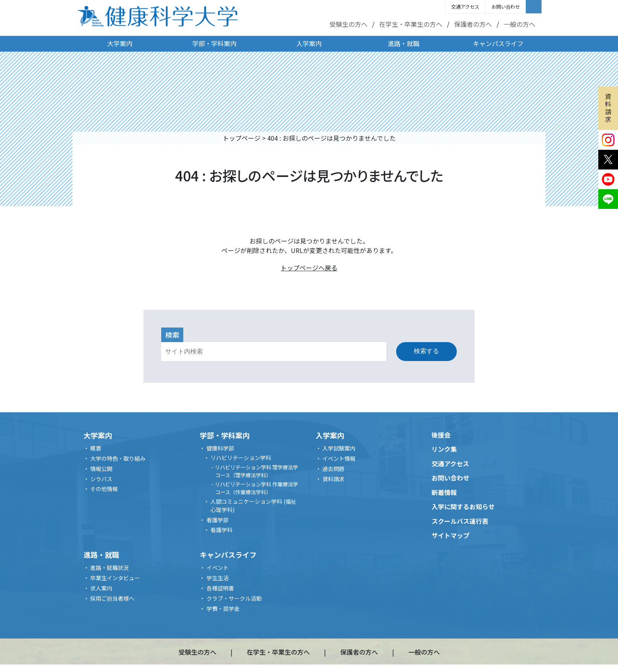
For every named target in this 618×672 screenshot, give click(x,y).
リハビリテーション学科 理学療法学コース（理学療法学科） (256, 471)
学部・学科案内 (214, 43)
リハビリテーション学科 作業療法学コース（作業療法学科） (256, 488)
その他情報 (104, 489)
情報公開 (101, 469)
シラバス (101, 479)
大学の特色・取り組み (118, 458)
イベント (218, 568)
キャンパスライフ (498, 43)
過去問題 (333, 469)
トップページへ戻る (309, 268)
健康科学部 (220, 448)
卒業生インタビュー (115, 578)
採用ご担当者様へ (112, 598)
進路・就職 (404, 43)
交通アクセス (465, 7)
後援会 (441, 435)
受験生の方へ (348, 24)
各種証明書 (220, 588)
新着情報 (444, 492)
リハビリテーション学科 (241, 458)
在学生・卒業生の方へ (411, 24)
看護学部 (218, 520)
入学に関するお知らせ (463, 506)
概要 (96, 448)
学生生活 (218, 578)
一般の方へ (519, 24)
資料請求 (608, 108)
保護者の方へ (473, 24)
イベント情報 (339, 458)
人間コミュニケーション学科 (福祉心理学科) (253, 505)
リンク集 (444, 449)
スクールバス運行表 (460, 521)
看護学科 (222, 530)
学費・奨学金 (223, 609)
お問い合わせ (506, 7)
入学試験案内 (339, 448)
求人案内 (101, 588)
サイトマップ (450, 535)
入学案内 (309, 43)
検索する (426, 351)
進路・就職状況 (110, 568)
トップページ (242, 138)
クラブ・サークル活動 (234, 598)
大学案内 (120, 43)
